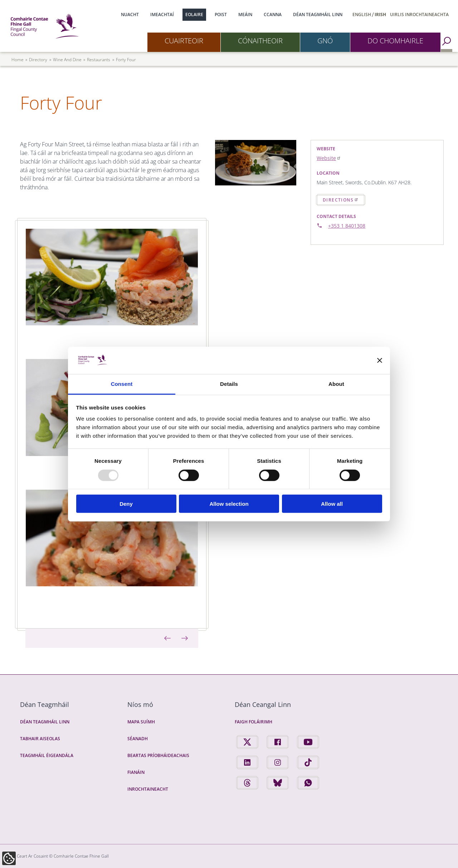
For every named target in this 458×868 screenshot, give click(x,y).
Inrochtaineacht (148, 789)
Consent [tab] (122, 384)
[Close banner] (380, 360)
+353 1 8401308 (347, 226)
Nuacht (130, 14)
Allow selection (229, 504)
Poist (221, 14)
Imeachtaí (162, 14)
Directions (341, 200)
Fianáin (136, 772)
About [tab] (336, 384)
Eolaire (194, 14)
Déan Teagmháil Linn (318, 14)
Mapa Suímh (141, 722)
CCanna (273, 14)
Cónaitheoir (260, 41)
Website (329, 158)
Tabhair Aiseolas (40, 739)
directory (38, 60)
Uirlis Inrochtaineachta (419, 14)
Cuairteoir (184, 41)
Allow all (332, 504)
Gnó (325, 41)
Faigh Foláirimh (254, 722)
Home (18, 60)
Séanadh (138, 739)
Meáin (245, 14)
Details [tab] (229, 384)
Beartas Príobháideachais (158, 755)
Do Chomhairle (395, 41)
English (362, 14)
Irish (380, 14)
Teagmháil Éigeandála (47, 755)
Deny (126, 504)
